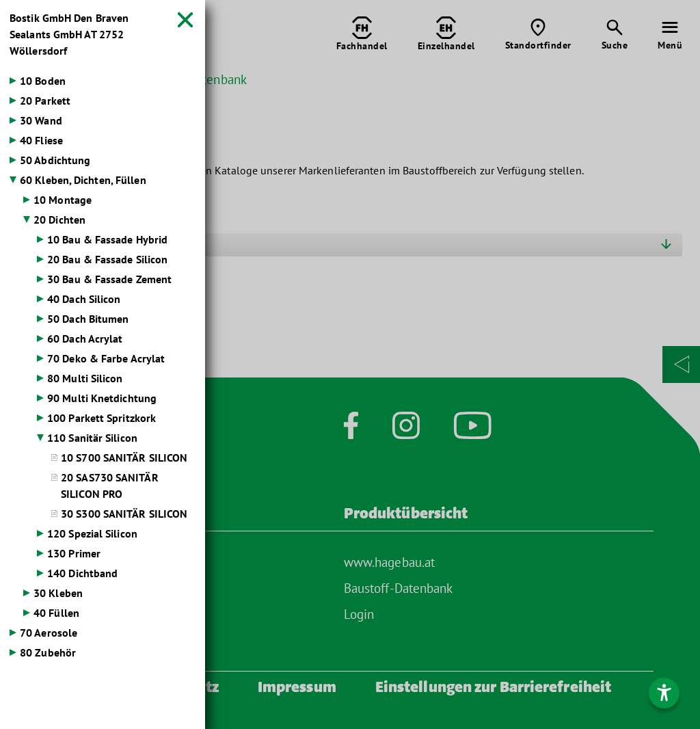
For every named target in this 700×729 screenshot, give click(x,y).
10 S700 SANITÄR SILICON (124, 458)
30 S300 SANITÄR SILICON (124, 514)
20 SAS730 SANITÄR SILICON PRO (110, 486)
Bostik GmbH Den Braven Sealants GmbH (69, 34)
